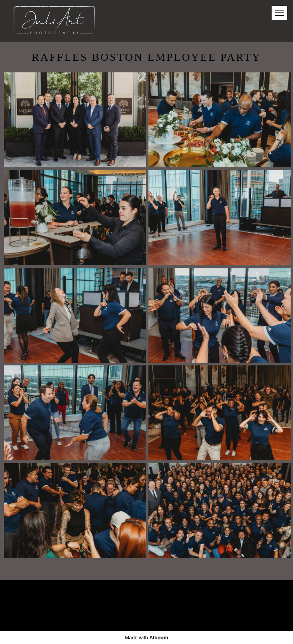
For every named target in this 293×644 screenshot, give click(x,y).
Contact (183, 598)
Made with (146, 638)
